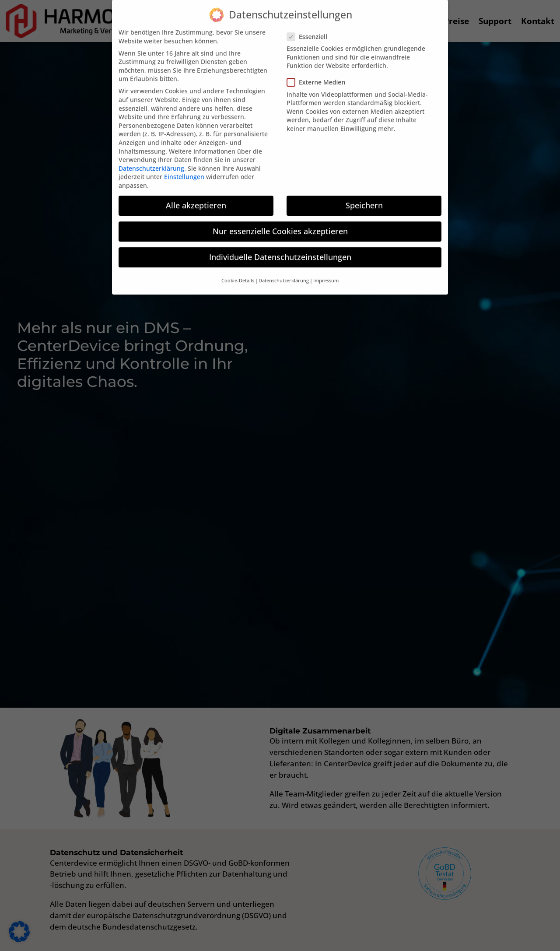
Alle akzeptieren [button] (196, 194)
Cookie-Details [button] (238, 270)
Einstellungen (184, 166)
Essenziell (310, 25)
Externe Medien (319, 71)
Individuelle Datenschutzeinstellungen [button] (280, 246)
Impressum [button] (326, 270)
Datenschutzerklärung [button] (284, 270)
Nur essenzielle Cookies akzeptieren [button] (280, 220)
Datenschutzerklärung (151, 157)
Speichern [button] (364, 194)
